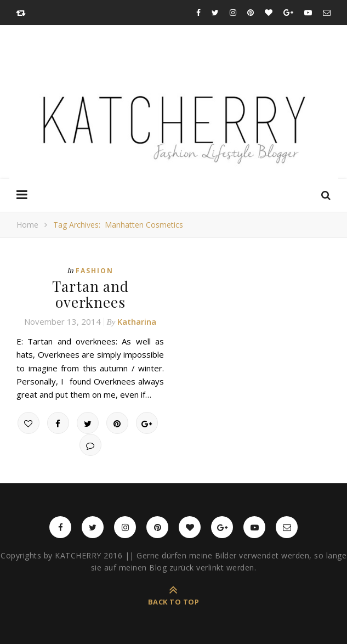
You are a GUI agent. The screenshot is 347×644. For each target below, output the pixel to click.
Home (27, 225)
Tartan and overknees (90, 294)
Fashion (95, 271)
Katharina (137, 321)
